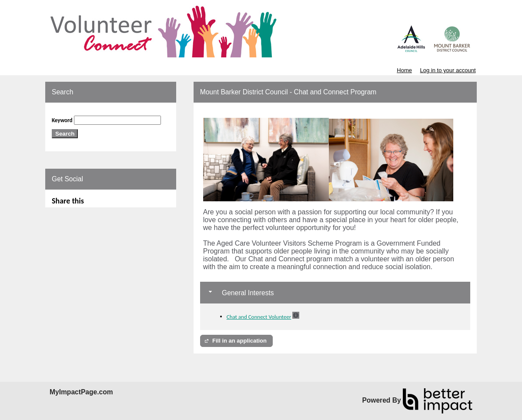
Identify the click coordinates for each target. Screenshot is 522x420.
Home (404, 70)
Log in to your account (448, 70)
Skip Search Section (74, 112)
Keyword (62, 120)
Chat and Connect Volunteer (259, 317)
